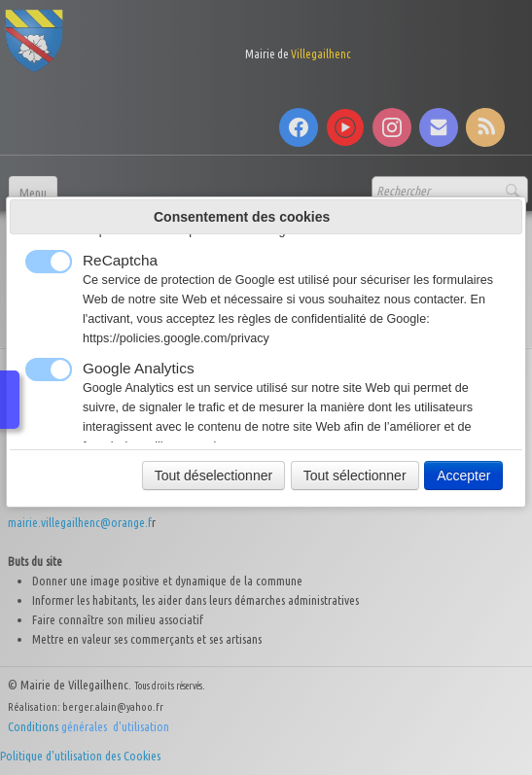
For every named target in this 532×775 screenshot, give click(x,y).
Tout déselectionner (213, 476)
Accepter (463, 476)
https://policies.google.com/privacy (176, 338)
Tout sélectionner (355, 476)
